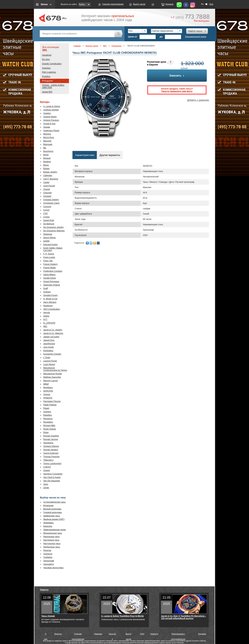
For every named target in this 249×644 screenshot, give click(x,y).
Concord (47, 207)
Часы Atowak (48, 616)
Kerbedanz (48, 351)
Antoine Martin (50, 117)
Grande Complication (52, 64)
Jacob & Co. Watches (53, 333)
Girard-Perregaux (51, 282)
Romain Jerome (51, 439)
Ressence (48, 419)
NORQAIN (48, 391)
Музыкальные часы (53, 533)
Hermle (47, 313)
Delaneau (48, 234)
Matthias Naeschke (52, 377)
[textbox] (77, 34)
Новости (44, 590)
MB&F (46, 384)
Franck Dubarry (50, 264)
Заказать (177, 76)
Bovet (46, 155)
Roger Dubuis (50, 429)
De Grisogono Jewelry (53, 227)
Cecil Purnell (49, 186)
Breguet (47, 158)
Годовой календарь (53, 512)
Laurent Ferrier (50, 361)
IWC (45, 50)
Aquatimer (47, 55)
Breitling (47, 162)
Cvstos (46, 217)
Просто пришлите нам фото (177, 91)
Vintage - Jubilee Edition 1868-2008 (53, 86)
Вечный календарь (52, 509)
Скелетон (48, 554)
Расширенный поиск (196, 37)
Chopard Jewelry (51, 200)
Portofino (46, 77)
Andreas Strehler (51, 110)
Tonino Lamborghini (52, 464)
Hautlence (48, 306)
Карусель (48, 526)
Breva (46, 165)
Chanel (47, 189)
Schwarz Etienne (51, 446)
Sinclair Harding (51, 450)
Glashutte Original (52, 285)
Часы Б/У (112, 635)
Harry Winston (50, 302)
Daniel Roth (49, 220)
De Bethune (49, 224)
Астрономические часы (54, 502)
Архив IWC (47, 92)
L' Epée (47, 357)
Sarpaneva (48, 443)
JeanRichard (49, 344)
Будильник (48, 505)
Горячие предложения (113, 4)
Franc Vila (48, 261)
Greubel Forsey (50, 295)
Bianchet (47, 141)
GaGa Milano (49, 275)
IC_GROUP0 (49, 323)
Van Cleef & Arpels (52, 477)
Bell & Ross (49, 137)
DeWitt (46, 241)
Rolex (46, 432)
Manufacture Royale (52, 374)
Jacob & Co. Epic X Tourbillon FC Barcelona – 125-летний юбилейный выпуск (184, 617)
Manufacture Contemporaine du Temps (55, 369)
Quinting (47, 412)
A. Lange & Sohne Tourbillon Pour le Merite (122, 616)
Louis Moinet (49, 364)
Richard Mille (49, 426)
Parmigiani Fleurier (52, 401)
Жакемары (48, 523)
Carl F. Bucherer (51, 179)
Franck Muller (50, 268)
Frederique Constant (53, 271)
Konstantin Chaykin (52, 354)
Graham (47, 292)
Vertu (46, 484)
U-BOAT (47, 467)
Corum (46, 210)
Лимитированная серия (54, 530)
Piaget (46, 408)
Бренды (58, 634)
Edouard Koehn (50, 245)
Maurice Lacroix (51, 381)
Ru (202, 4)
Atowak (47, 127)
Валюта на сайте (69, 4)
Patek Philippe (50, 405)
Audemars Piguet (51, 131)
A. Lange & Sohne (52, 106)
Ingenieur (46, 68)
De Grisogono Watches (54, 231)
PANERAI (48, 398)
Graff (45, 288)
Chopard (47, 196)
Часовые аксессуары (53, 568)
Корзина (169, 4)
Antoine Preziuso (51, 120)
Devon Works (49, 238)
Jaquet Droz (49, 340)
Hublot (46, 316)
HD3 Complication (52, 309)
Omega (47, 394)
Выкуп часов (139, 4)
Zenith (46, 488)
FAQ (142, 634)
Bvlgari (46, 169)
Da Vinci (46, 59)
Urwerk (47, 470)
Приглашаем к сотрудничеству (178, 635)
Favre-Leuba (49, 257)
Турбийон (48, 557)
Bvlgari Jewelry (50, 172)
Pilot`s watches (49, 72)
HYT (45, 319)
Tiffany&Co (48, 460)
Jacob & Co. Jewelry (53, 330)
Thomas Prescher (51, 457)
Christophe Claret (51, 203)
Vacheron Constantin (53, 474)
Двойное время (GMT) (54, 519)
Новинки (98, 634)
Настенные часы (51, 540)
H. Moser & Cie (50, 299)
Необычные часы (52, 547)
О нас (46, 635)
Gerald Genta (49, 278)
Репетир (47, 550)
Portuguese (47, 81)
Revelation (48, 422)
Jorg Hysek (48, 347)
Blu (45, 148)
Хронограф (49, 561)
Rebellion (48, 415)
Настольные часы (52, 543)
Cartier (46, 182)
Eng (211, 4)
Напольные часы (51, 537)
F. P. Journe (49, 254)
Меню (44, 4)
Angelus (47, 113)
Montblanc (48, 388)
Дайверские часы (52, 516)
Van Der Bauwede (52, 481)
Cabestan (48, 175)
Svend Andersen (51, 453)
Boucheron (48, 151)
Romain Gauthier (51, 436)
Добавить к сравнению (198, 100)
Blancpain (48, 144)
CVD (45, 213)
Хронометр (49, 564)
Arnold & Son (49, 124)
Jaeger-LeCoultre (51, 337)
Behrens (47, 134)
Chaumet (47, 193)
